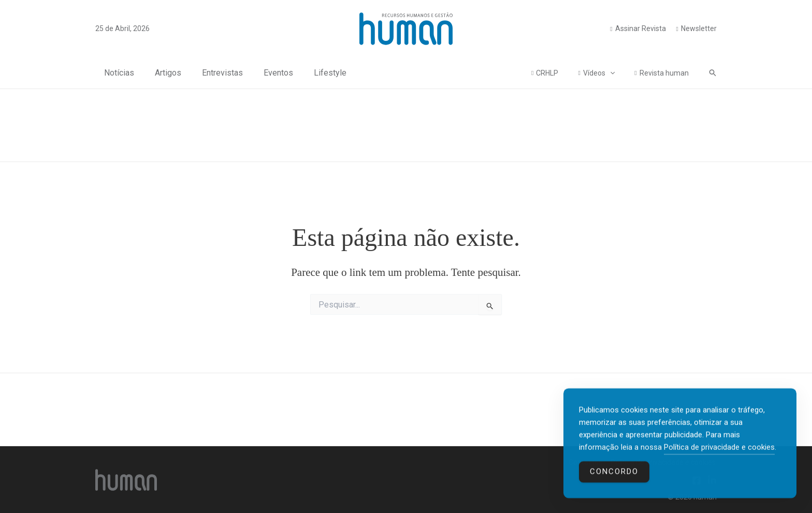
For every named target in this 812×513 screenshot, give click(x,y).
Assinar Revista (641, 28)
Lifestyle (321, 73)
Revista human (667, 73)
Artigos (159, 73)
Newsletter (699, 28)
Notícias (110, 73)
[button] (713, 73)
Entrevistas (214, 73)
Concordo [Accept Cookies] (614, 475)
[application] (618, 73)
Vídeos (607, 73)
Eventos (270, 73)
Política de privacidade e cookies (719, 450)
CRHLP (560, 73)
